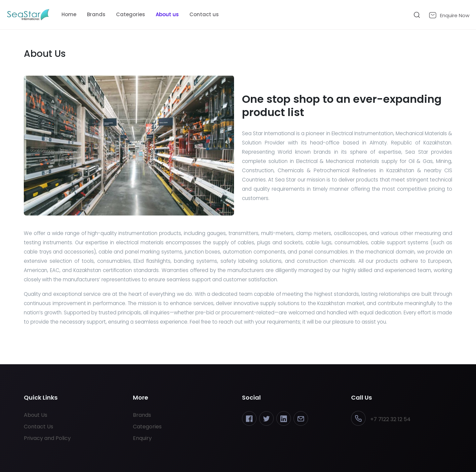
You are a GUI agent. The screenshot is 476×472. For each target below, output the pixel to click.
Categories (131, 14)
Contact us (204, 14)
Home (69, 14)
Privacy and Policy (47, 438)
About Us (36, 415)
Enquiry (142, 438)
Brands (96, 14)
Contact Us (39, 427)
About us (167, 14)
